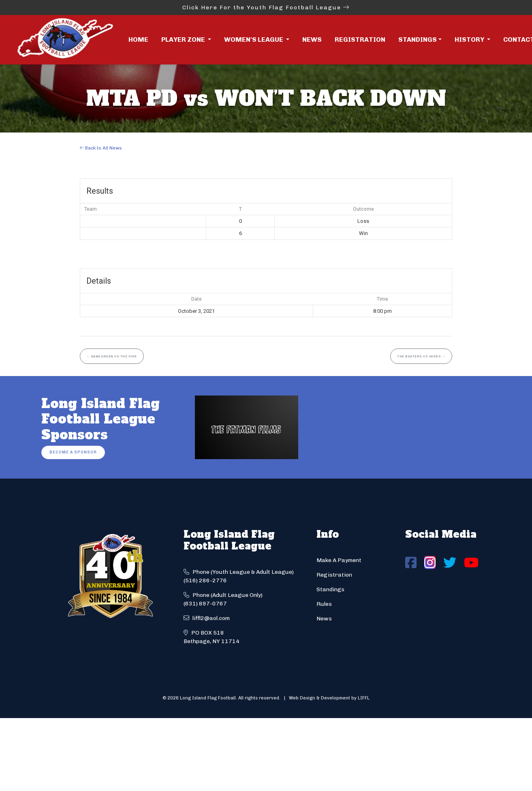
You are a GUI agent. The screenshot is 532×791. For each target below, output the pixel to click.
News (312, 40)
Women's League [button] (254, 40)
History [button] (470, 40)
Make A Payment (339, 560)
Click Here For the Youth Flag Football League (266, 7)
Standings (418, 40)
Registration (360, 40)
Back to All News (101, 148)
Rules (324, 604)
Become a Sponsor (73, 452)
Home (138, 40)
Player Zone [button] (184, 40)
